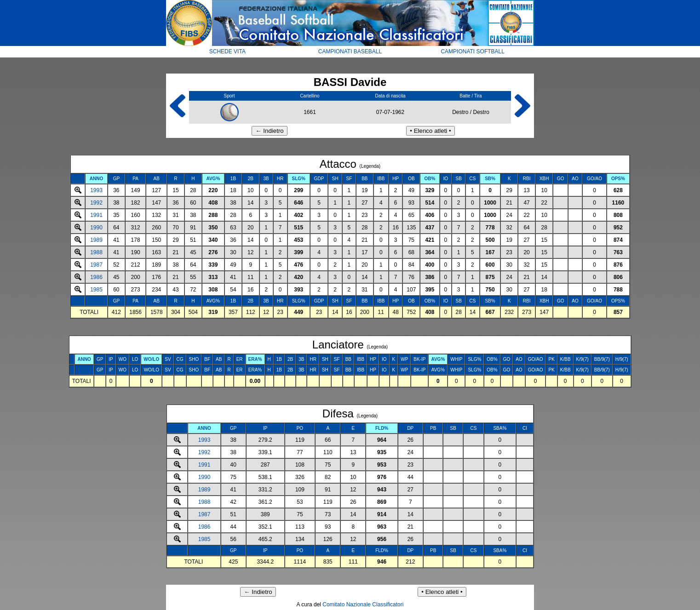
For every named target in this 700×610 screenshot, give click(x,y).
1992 (96, 203)
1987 (96, 265)
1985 (96, 290)
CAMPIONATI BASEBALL (350, 51)
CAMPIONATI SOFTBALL (472, 51)
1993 (96, 190)
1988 (96, 252)
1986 (96, 277)
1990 (96, 228)
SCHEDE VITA (227, 51)
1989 (96, 240)
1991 (96, 215)
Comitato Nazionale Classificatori (363, 604)
